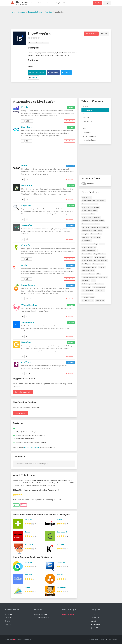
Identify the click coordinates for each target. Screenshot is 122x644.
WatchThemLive (29, 305)
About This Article (89, 136)
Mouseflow (27, 185)
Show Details (70, 121)
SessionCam (27, 225)
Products (50, 3)
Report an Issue (68, 614)
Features (86, 118)
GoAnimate (61, 587)
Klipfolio (60, 544)
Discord (66, 3)
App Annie (29, 544)
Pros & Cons (87, 121)
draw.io (60, 575)
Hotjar (24, 166)
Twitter (67, 73)
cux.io (24, 265)
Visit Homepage (38, 73)
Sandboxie (61, 562)
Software (41, 3)
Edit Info (104, 34)
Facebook (55, 73)
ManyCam (28, 562)
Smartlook (26, 127)
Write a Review (91, 34)
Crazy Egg (26, 245)
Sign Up (98, 3)
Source (35, 77)
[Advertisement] (61, 21)
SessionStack (28, 322)
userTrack (26, 362)
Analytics (48, 12)
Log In (107, 3)
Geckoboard (62, 532)
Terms (108, 639)
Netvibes (28, 519)
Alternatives (87, 110)
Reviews (86, 114)
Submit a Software (40, 614)
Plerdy (25, 107)
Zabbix (27, 532)
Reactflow (26, 342)
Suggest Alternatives (41, 618)
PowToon (28, 575)
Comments (87, 133)
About (93, 614)
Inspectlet (26, 205)
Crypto (58, 3)
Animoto (28, 587)
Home (33, 3)
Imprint (93, 621)
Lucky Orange (28, 285)
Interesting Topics (89, 140)
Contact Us (95, 618)
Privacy (114, 639)
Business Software (35, 12)
